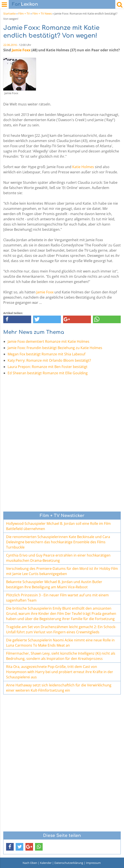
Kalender (46, 863)
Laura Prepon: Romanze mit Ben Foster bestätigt (48, 367)
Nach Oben (30, 863)
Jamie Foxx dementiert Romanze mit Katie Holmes (49, 341)
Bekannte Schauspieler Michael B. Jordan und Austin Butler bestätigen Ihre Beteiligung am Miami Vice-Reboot (54, 584)
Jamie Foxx (21, 50)
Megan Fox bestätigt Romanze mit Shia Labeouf (46, 354)
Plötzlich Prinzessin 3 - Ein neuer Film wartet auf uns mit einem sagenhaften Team (57, 598)
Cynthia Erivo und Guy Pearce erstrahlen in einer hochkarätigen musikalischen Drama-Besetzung (58, 558)
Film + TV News (42, 13)
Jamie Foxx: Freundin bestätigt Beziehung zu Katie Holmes (55, 348)
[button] (17, 319)
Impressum (93, 863)
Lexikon (25, 4)
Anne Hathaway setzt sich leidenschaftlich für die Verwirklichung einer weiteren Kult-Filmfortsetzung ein (59, 688)
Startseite (9, 13)
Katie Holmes (83, 167)
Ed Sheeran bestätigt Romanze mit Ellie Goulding (48, 373)
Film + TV (24, 13)
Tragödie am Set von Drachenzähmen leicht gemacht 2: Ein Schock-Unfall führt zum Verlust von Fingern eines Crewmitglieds (61, 629)
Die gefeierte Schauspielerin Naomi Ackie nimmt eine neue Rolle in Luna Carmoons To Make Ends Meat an (60, 643)
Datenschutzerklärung (69, 863)
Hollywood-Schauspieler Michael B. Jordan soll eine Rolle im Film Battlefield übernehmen (58, 526)
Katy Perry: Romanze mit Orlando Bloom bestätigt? (49, 360)
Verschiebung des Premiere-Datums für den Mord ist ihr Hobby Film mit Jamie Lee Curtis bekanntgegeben (62, 571)
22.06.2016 (10, 45)
